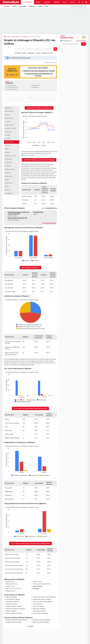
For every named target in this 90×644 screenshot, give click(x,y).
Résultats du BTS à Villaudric (41, 622)
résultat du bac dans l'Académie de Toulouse (39, 71)
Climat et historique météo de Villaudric (44, 597)
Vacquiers (8, 591)
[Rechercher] (79, 6)
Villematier (31, 53)
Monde (40, 6)
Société (14, 6)
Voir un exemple (81, 41)
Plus (73, 2)
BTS (17, 75)
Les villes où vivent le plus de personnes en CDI (31, 408)
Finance (57, 2)
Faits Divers (23, 6)
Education (32, 6)
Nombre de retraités (12, 89)
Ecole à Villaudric (37, 604)
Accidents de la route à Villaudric (42, 599)
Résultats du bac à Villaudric (14, 622)
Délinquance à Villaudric (13, 602)
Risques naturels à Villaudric (14, 606)
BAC (7, 75)
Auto (65, 2)
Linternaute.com (66, 41)
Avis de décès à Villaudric (13, 599)
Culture (47, 2)
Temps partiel (35, 87)
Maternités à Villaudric (39, 609)
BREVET (12, 75)
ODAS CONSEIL (19, 214)
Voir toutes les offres (49, 223)
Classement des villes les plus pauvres (39, 108)
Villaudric (25, 37)
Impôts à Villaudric (11, 611)
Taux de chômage (12, 85)
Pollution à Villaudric (12, 604)
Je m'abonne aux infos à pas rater (18, 58)
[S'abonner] (73, 44)
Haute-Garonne (16, 37)
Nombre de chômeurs (12, 87)
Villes (46, 6)
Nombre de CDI (36, 85)
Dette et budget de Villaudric (14, 613)
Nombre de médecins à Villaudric (15, 609)
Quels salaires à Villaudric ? (30, 268)
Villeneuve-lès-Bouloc (39, 584)
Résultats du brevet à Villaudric (42, 620)
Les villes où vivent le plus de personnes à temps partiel (31, 543)
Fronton (38, 53)
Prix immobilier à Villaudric (40, 613)
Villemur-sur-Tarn (47, 53)
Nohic (34, 582)
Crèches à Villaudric (38, 606)
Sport (38, 2)
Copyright (30, 626)
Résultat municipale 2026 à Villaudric (16, 620)
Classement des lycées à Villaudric (43, 602)
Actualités (27, 2)
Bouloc (24, 53)
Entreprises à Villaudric (39, 611)
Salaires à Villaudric (11, 597)
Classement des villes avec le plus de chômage (39, 160)
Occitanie (36, 589)
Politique (7, 6)
